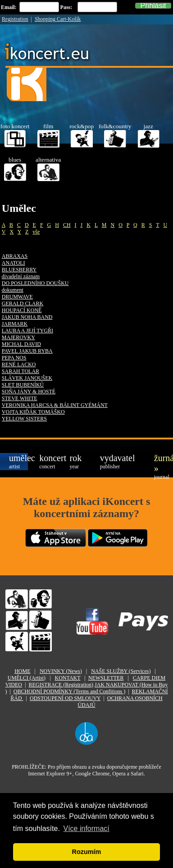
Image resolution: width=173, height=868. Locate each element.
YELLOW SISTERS (24, 419)
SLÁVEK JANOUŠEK (27, 378)
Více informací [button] (86, 828)
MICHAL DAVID (21, 344)
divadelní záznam (21, 276)
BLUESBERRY (19, 270)
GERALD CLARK (23, 303)
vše (36, 232)
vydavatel (109, 461)
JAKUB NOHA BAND (27, 317)
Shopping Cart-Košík (58, 19)
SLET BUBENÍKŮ (23, 385)
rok (75, 461)
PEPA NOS (14, 358)
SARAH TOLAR (20, 371)
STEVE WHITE (20, 398)
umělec (18, 461)
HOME (22, 671)
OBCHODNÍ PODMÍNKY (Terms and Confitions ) (69, 691)
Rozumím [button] (87, 852)
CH (67, 225)
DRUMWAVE (17, 297)
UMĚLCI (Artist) (27, 678)
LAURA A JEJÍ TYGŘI (27, 331)
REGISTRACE (61, 685)
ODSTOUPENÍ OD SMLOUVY (65, 698)
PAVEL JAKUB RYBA (27, 351)
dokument (13, 290)
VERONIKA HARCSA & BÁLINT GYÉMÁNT (55, 405)
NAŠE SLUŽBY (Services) (121, 671)
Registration (15, 19)
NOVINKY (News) (61, 671)
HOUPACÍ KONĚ (22, 310)
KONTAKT (68, 678)
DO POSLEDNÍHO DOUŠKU (35, 283)
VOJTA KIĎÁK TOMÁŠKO (33, 412)
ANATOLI (14, 263)
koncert (49, 461)
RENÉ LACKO (19, 364)
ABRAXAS (15, 256)
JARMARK (15, 324)
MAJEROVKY (18, 337)
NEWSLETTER (106, 678)
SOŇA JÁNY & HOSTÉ (29, 392)
